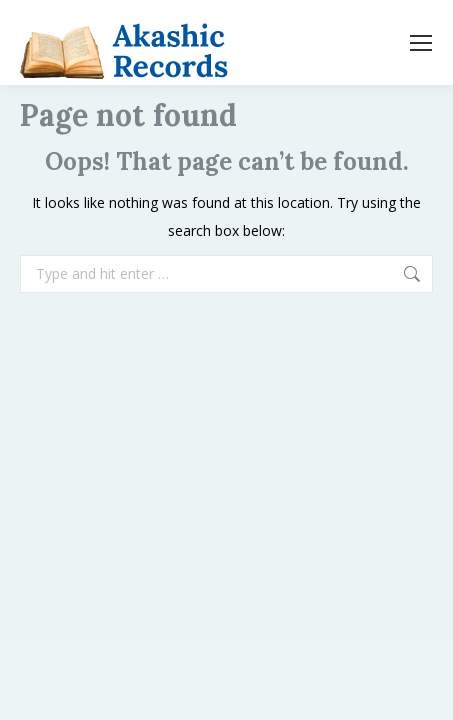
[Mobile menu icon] (421, 43)
